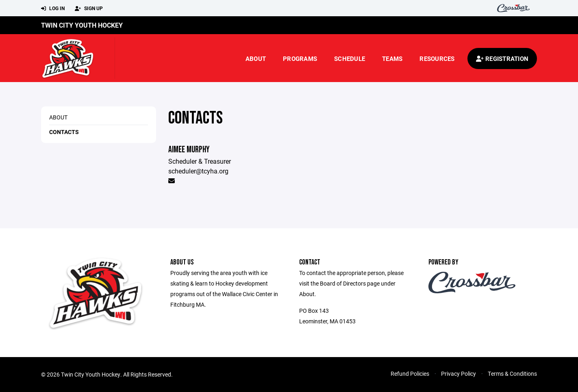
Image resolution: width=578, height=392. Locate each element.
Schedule (350, 58)
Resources (437, 58)
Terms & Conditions (512, 374)
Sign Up (89, 9)
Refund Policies (410, 374)
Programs (300, 58)
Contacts (64, 132)
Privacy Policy (458, 374)
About (256, 58)
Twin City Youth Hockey (82, 25)
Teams (392, 58)
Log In (53, 9)
